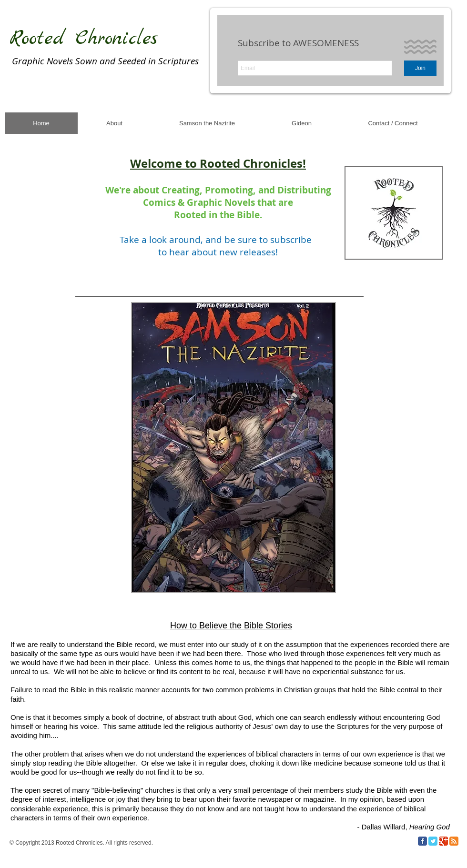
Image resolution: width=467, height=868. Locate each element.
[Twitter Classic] (433, 841)
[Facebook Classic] (422, 841)
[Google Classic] (443, 841)
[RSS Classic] (454, 841)
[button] (233, 448)
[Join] (420, 68)
